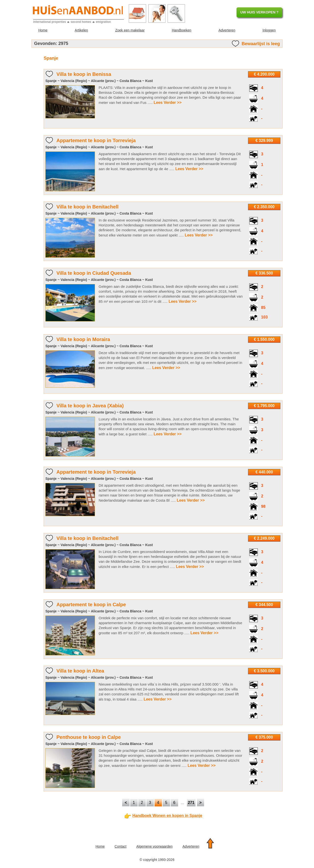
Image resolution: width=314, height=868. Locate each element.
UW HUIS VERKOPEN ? (259, 12)
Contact (120, 846)
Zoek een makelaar (130, 30)
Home (43, 30)
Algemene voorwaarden (155, 846)
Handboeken (181, 30)
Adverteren (227, 30)
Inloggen (269, 30)
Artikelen (81, 30)
